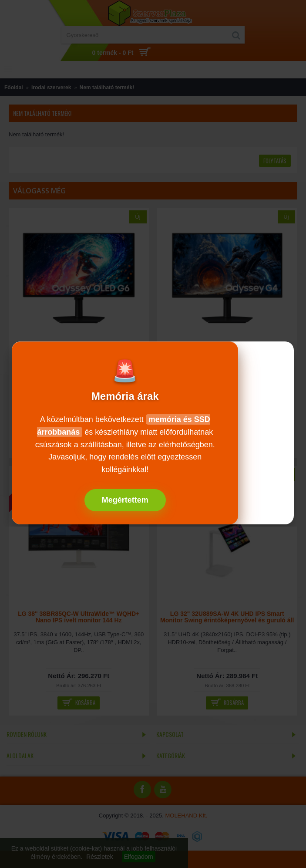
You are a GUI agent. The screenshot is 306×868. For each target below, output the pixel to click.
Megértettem (125, 500)
